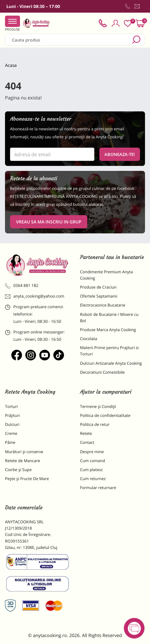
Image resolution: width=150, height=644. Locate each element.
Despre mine (92, 452)
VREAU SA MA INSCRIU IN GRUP (49, 222)
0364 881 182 (22, 286)
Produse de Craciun (98, 287)
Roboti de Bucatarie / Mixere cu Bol (109, 318)
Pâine (10, 442)
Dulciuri (12, 424)
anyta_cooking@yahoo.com (35, 296)
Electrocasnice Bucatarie (103, 305)
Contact (87, 442)
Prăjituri (12, 415)
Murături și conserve (24, 452)
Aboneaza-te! (120, 154)
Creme (11, 433)
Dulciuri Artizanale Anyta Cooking (111, 363)
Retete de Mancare (22, 461)
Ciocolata (88, 339)
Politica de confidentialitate (105, 415)
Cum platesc (91, 470)
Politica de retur (95, 424)
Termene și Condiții (98, 406)
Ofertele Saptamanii (99, 296)
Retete (86, 433)
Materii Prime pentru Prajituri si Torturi (109, 351)
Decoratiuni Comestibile (102, 372)
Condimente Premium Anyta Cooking (106, 275)
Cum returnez (93, 479)
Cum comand (92, 461)
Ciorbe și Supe (18, 470)
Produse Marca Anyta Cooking (108, 330)
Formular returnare (98, 488)
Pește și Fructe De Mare (27, 479)
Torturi (11, 406)
